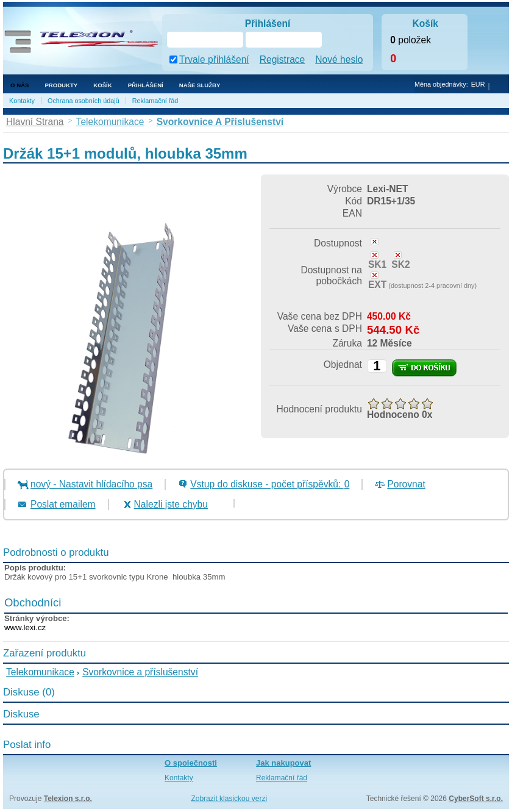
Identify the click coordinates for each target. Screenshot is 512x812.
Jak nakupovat (283, 763)
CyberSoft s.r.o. (476, 799)
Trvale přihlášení (214, 59)
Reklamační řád (155, 101)
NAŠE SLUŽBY (200, 85)
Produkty (61, 85)
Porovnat (406, 484)
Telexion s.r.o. (68, 799)
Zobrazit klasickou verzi (229, 799)
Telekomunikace (40, 672)
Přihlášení (146, 85)
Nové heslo (339, 59)
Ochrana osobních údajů (84, 101)
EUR (478, 84)
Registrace (283, 59)
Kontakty (22, 101)
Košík (102, 85)
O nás (20, 85)
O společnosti (191, 763)
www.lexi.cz (25, 627)
